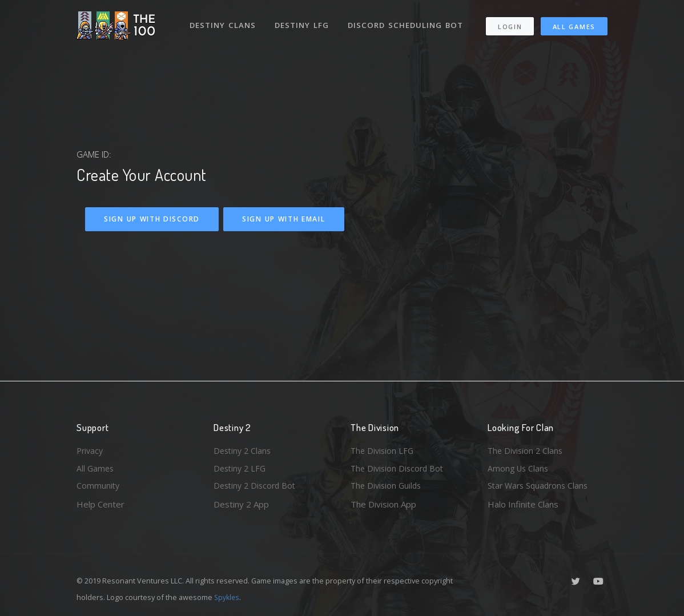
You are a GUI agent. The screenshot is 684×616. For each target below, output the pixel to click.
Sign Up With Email (284, 219)
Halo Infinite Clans (523, 504)
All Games (506, 49)
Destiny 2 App (241, 504)
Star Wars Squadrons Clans (540, 485)
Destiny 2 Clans (244, 448)
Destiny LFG (304, 22)
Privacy (91, 448)
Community (98, 485)
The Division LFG (383, 448)
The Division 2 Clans (527, 448)
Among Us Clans (519, 467)
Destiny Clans (224, 22)
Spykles (228, 597)
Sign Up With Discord (152, 219)
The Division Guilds (388, 485)
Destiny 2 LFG (241, 467)
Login (511, 29)
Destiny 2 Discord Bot (257, 485)
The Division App (383, 504)
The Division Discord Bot (399, 467)
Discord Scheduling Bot (247, 54)
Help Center (100, 504)
